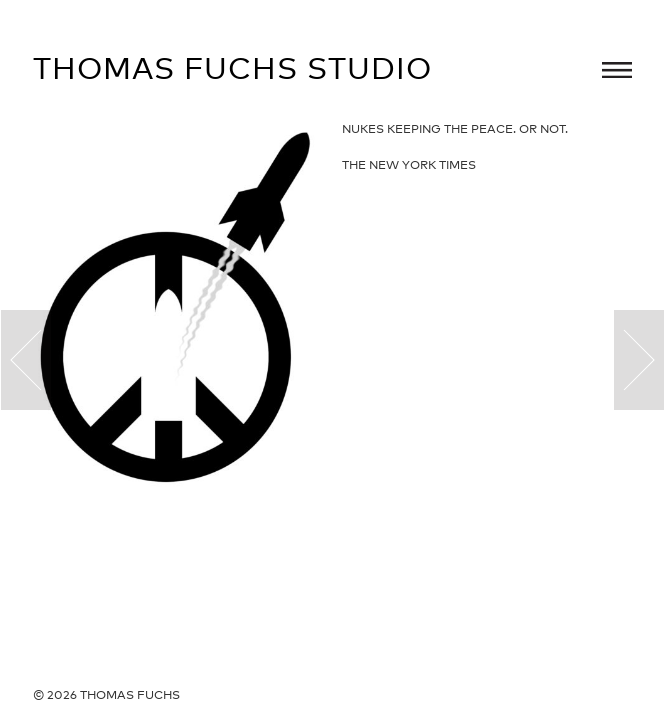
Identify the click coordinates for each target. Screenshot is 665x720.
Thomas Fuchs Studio (232, 68)
